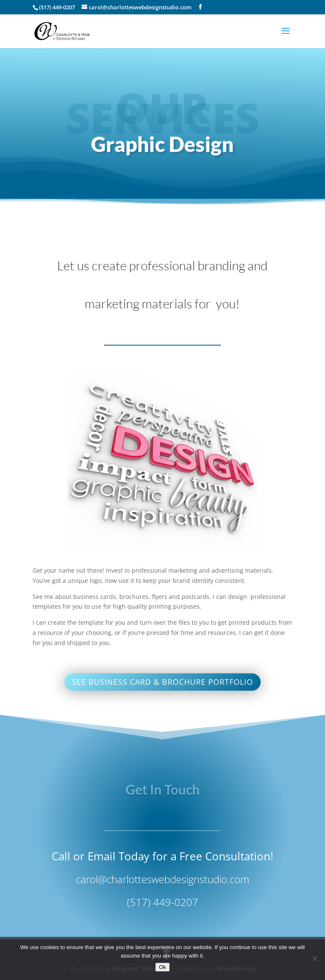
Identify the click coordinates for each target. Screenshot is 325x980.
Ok (162, 967)
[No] (314, 958)
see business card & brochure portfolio (162, 682)
